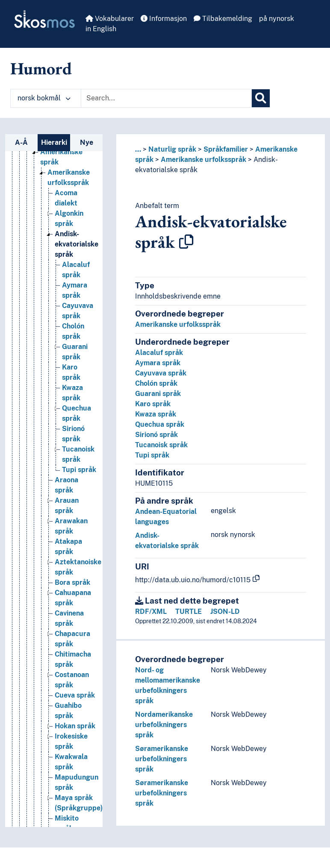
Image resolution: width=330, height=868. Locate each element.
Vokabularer (110, 19)
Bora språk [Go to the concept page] (72, 582)
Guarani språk (158, 394)
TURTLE (189, 611)
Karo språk (153, 404)
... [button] (138, 149)
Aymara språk (158, 363)
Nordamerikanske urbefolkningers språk (164, 725)
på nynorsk (277, 19)
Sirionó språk (156, 435)
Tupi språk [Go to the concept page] (79, 470)
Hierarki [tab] (54, 142)
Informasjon (164, 19)
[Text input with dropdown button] (166, 98)
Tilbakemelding (223, 19)
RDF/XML (151, 611)
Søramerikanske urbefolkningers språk (162, 759)
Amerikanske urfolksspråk (203, 160)
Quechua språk (160, 424)
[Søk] (261, 98)
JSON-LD (225, 611)
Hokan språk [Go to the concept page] (75, 726)
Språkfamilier (226, 149)
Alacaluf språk (159, 353)
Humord (41, 68)
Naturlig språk (172, 149)
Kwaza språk (156, 414)
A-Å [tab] (21, 142)
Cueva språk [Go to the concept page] (75, 695)
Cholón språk (156, 383)
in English (101, 29)
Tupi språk (152, 455)
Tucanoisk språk (161, 445)
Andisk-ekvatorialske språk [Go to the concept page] (77, 244)
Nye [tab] (87, 142)
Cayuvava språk (161, 373)
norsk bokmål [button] (44, 98)
